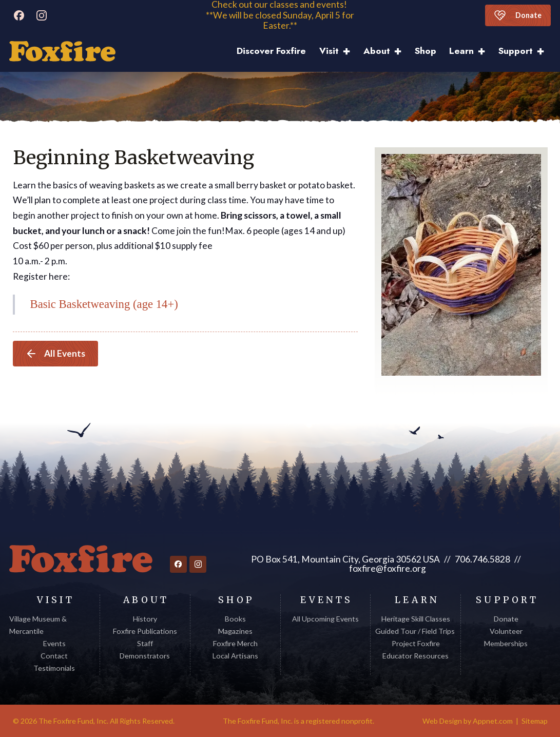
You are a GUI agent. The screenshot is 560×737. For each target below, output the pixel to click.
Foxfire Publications (145, 631)
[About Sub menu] (401, 52)
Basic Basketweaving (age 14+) (104, 304)
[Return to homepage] (81, 559)
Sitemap (535, 721)
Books (235, 619)
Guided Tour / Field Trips (416, 631)
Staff (145, 643)
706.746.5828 (482, 559)
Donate (518, 15)
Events (54, 643)
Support (516, 51)
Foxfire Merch (235, 643)
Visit (329, 51)
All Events (55, 354)
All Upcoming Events (325, 619)
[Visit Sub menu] (350, 52)
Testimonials (54, 668)
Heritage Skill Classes (416, 619)
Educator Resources (416, 656)
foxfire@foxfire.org (388, 568)
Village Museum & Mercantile (38, 625)
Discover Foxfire (271, 51)
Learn (461, 51)
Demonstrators (145, 656)
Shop (426, 51)
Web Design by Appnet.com (468, 721)
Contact (54, 656)
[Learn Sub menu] (485, 52)
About (377, 51)
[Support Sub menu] (544, 52)
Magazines (235, 631)
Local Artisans (235, 656)
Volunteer (506, 631)
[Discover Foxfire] (62, 51)
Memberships (506, 643)
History (145, 619)
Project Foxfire (416, 643)
